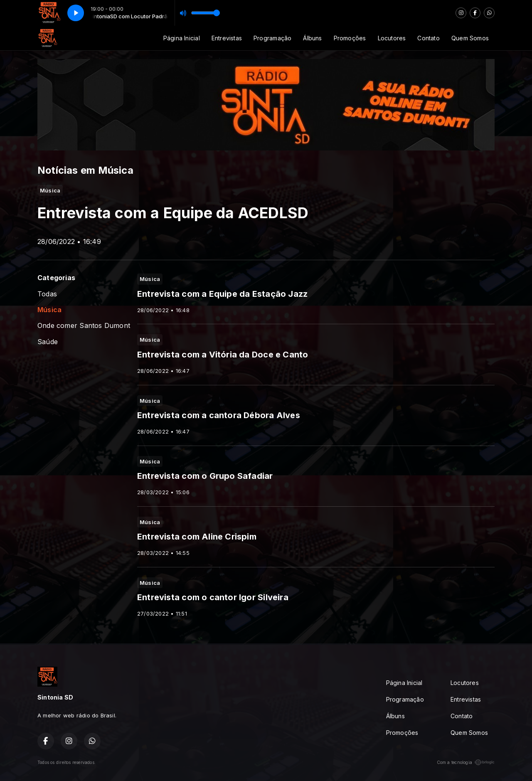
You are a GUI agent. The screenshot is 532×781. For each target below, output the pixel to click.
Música (49, 310)
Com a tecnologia (466, 762)
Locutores (392, 38)
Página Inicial (182, 38)
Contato (428, 38)
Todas (47, 294)
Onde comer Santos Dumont (84, 326)
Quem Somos (470, 38)
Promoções (350, 38)
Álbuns (312, 38)
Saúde (48, 342)
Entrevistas (227, 38)
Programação (272, 38)
